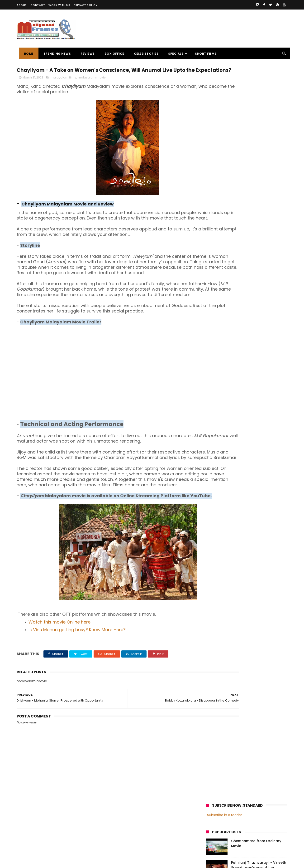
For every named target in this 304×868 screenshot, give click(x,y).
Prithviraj (260, 344)
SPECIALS (173, 54)
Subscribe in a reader (225, 80)
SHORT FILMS (203, 54)
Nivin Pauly (254, 353)
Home (26, 54)
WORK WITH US (59, 5)
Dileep (235, 353)
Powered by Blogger (116, 862)
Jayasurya (216, 353)
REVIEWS (85, 54)
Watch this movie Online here (59, 665)
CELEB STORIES (144, 54)
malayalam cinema (223, 336)
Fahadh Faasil (219, 362)
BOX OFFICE (112, 54)
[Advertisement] (201, 29)
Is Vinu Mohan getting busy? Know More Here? (77, 672)
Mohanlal (215, 344)
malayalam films (63, 87)
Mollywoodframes (33, 862)
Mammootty (238, 344)
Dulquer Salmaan (248, 362)
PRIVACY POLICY (85, 5)
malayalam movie (92, 87)
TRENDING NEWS (55, 54)
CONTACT (38, 5)
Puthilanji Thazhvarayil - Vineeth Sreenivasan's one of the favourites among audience (259, 132)
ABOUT (22, 5)
